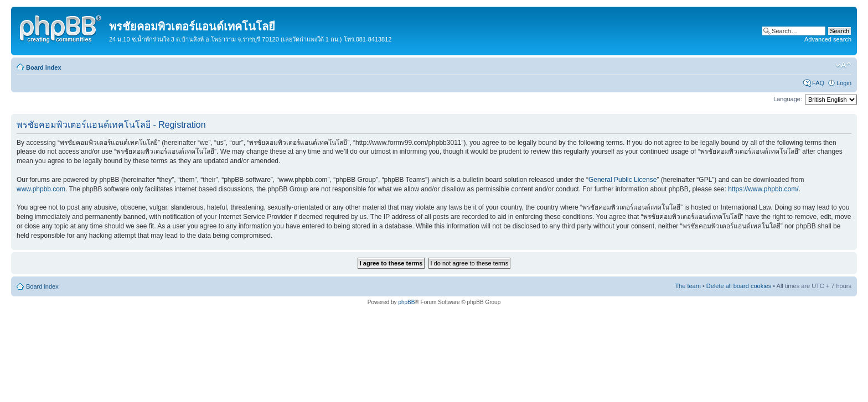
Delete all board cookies (739, 286)
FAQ (818, 83)
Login (844, 83)
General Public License (622, 180)
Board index (44, 67)
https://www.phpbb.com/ (763, 189)
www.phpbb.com (41, 189)
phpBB (406, 302)
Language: (788, 99)
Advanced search (828, 39)
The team (688, 286)
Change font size (843, 65)
